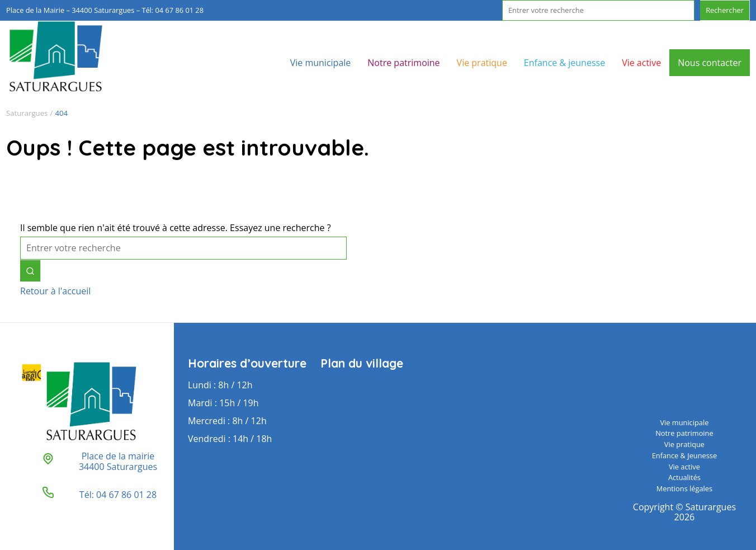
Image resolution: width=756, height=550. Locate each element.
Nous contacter (710, 63)
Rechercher (725, 10)
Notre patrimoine (403, 63)
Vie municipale (321, 63)
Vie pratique (482, 63)
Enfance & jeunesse (564, 63)
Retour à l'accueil (55, 291)
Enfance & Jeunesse (684, 455)
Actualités (684, 477)
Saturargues (27, 113)
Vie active (641, 63)
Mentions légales (684, 488)
